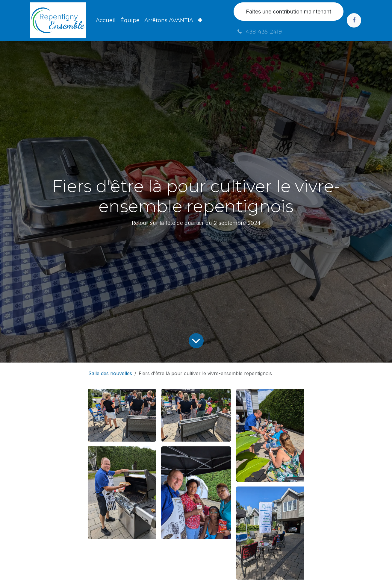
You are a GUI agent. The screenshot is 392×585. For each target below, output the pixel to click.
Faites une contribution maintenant (289, 12)
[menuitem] (106, 21)
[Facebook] (354, 20)
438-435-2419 (259, 32)
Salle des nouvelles (110, 373)
